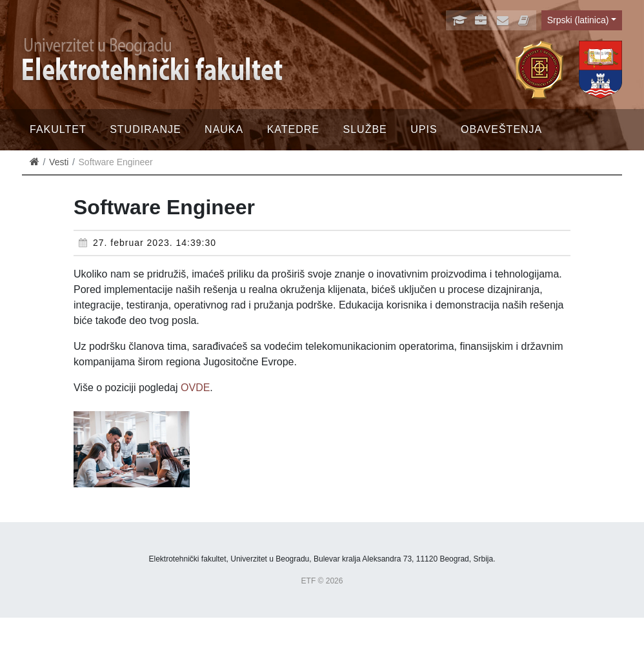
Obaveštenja (501, 129)
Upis (424, 129)
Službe (365, 129)
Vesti (59, 162)
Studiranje (145, 129)
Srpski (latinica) (578, 20)
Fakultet (58, 129)
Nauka (224, 129)
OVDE (195, 388)
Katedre (293, 129)
